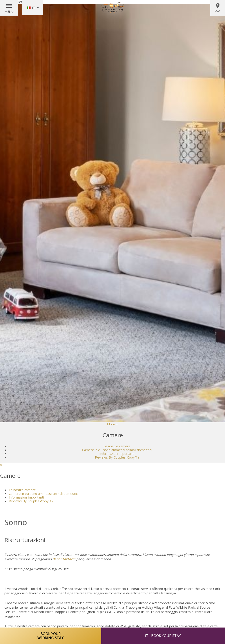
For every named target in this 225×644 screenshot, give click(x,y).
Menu (9, 12)
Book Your (51, 636)
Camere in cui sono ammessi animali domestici (117, 450)
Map (218, 8)
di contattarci (64, 559)
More (112, 424)
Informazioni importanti (117, 454)
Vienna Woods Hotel (112, 8)
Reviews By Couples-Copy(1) (117, 457)
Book (166, 636)
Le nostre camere (117, 446)
